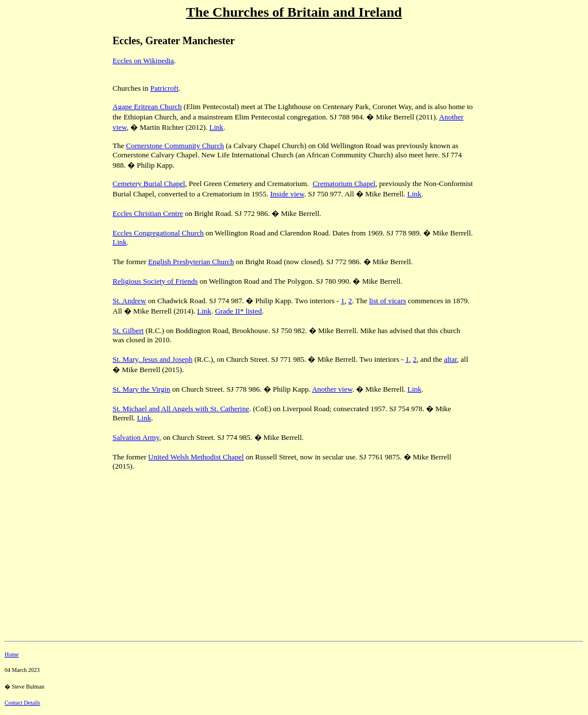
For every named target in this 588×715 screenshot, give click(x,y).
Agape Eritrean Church (147, 107)
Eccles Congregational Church (158, 233)
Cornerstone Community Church (175, 146)
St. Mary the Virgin (142, 389)
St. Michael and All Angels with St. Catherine (181, 409)
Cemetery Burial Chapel (149, 183)
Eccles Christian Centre (148, 213)
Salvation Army (136, 437)
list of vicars (388, 301)
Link (217, 127)
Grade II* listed (238, 311)
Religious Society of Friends (155, 281)
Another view (332, 389)
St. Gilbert (128, 331)
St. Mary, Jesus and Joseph (152, 359)
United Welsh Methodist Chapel (196, 457)
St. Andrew (129, 301)
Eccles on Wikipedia (143, 61)
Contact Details (22, 703)
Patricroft (165, 88)
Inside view (287, 194)
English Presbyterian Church (191, 262)
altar (450, 359)
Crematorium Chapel (344, 183)
